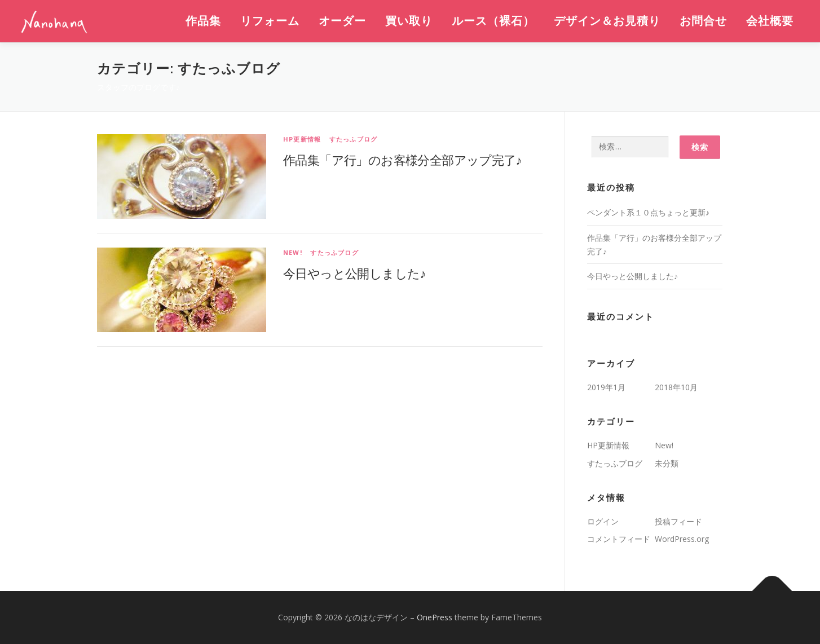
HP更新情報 (302, 139)
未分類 (667, 463)
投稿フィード (678, 521)
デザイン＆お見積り (607, 21)
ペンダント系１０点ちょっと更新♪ (648, 212)
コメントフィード (619, 539)
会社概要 (770, 21)
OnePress (435, 617)
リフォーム (270, 21)
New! (293, 252)
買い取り (409, 21)
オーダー (342, 21)
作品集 (203, 21)
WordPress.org (682, 539)
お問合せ (703, 21)
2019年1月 (606, 387)
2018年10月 (676, 387)
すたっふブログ (353, 139)
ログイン (603, 521)
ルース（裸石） (493, 21)
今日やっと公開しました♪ (354, 273)
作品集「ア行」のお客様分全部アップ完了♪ (402, 160)
